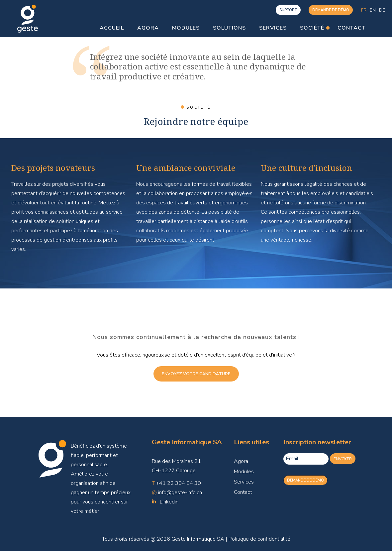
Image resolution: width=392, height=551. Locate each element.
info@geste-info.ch (180, 493)
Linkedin (169, 502)
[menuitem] (364, 10)
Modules (244, 472)
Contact (243, 492)
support (288, 10)
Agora (241, 461)
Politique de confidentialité (259, 539)
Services (244, 482)
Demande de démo (331, 10)
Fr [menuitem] (364, 10)
